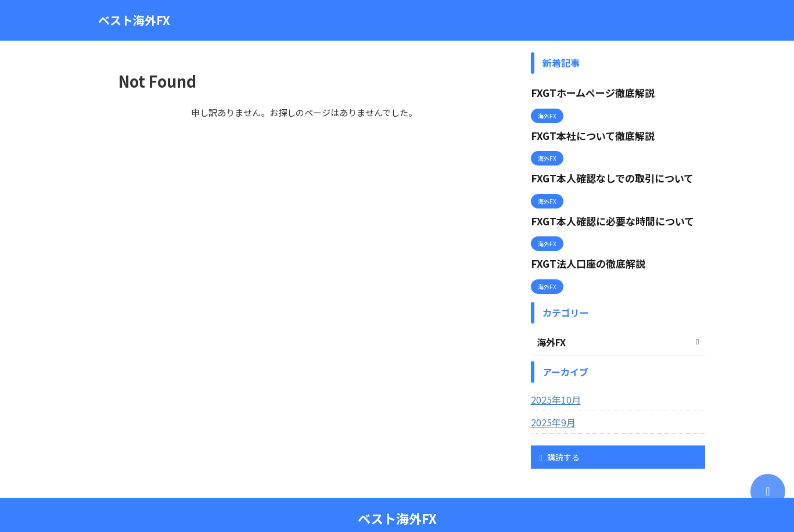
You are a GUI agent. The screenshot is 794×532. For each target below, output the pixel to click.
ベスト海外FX (134, 20)
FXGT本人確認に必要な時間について (603, 208)
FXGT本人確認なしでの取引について (603, 169)
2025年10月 (553, 379)
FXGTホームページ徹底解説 (585, 91)
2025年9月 (551, 402)
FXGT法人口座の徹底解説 (581, 246)
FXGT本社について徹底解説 (585, 130)
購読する (560, 437)
